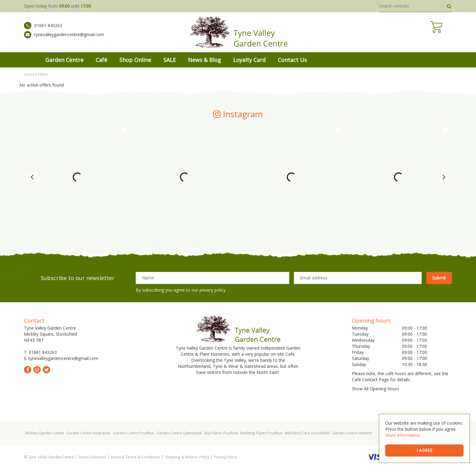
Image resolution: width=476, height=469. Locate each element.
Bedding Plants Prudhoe (261, 433)
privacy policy (212, 290)
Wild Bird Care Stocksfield (307, 433)
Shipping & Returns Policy (187, 457)
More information (403, 435)
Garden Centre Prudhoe (134, 433)
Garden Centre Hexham (352, 433)
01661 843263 (43, 29)
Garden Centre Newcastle (88, 433)
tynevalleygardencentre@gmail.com (64, 38)
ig (37, 370)
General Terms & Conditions (136, 457)
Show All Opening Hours (376, 389)
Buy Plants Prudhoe (221, 433)
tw (46, 370)
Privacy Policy (225, 457)
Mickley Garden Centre (45, 433)
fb (28, 370)
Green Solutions (92, 457)
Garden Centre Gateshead (179, 433)
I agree (424, 450)
